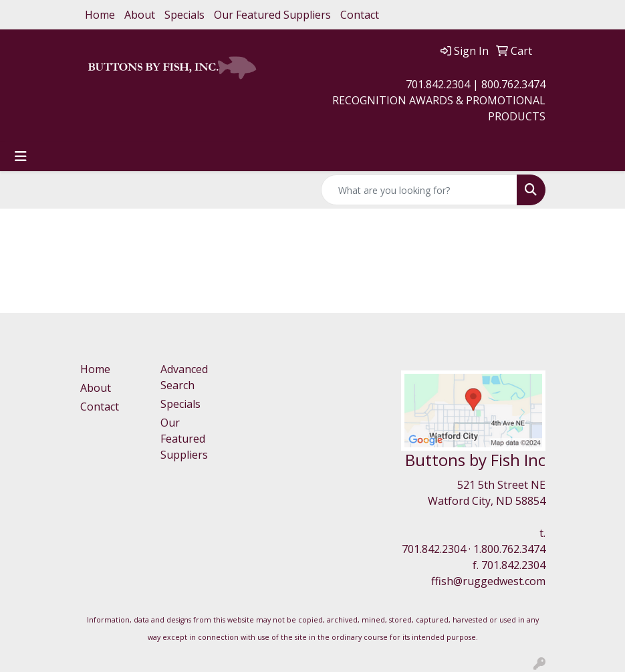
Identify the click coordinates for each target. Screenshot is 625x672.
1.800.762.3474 (509, 549)
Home (100, 15)
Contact (360, 15)
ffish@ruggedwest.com (488, 581)
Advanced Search (184, 377)
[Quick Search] (419, 190)
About (140, 15)
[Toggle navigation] (21, 156)
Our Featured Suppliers (272, 15)
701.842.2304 (434, 549)
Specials (184, 15)
